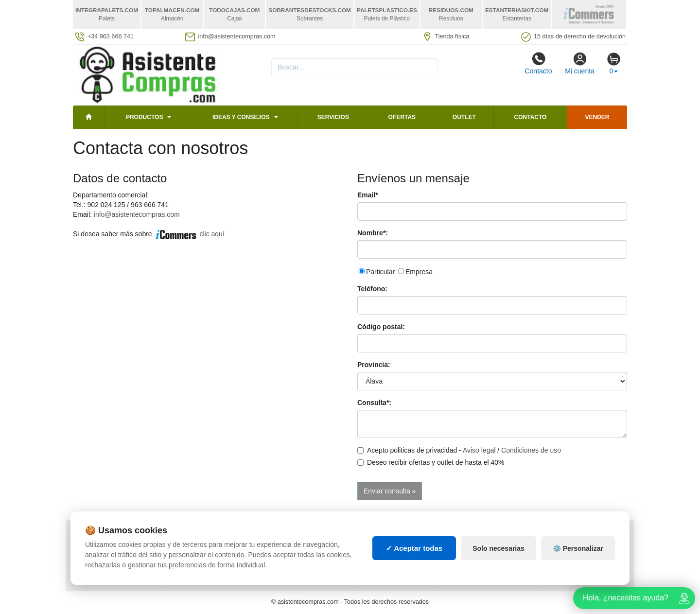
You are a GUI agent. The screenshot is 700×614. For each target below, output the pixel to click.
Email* (368, 195)
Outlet (464, 117)
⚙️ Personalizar (578, 548)
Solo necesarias (499, 548)
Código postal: (381, 327)
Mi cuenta (580, 63)
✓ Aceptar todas (414, 548)
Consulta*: (374, 403)
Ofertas (402, 117)
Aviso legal (479, 450)
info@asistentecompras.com (137, 214)
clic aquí (212, 234)
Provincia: (374, 365)
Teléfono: (372, 289)
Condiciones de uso (531, 450)
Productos (144, 117)
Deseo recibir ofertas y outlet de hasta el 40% (431, 462)
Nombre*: (373, 233)
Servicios (333, 117)
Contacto (538, 63)
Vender (597, 117)
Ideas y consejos (241, 117)
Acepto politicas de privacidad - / (459, 450)
